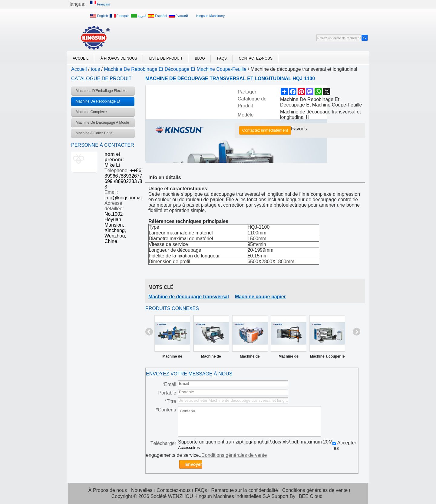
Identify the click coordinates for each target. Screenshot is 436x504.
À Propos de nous (119, 58)
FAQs (222, 58)
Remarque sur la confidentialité (244, 490)
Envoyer (194, 464)
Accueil (81, 58)
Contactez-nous (256, 58)
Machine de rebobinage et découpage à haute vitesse (289, 358)
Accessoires (189, 448)
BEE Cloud (311, 496)
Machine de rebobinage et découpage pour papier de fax (250, 358)
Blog (200, 58)
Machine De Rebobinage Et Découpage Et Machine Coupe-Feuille (175, 69)
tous (95, 69)
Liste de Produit (166, 58)
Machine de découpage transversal (189, 297)
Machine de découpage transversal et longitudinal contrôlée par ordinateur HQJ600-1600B (172, 358)
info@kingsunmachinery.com (135, 198)
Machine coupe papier (260, 297)
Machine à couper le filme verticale (327, 358)
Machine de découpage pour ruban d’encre (211, 358)
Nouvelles (142, 490)
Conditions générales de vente (234, 455)
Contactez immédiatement (265, 130)
